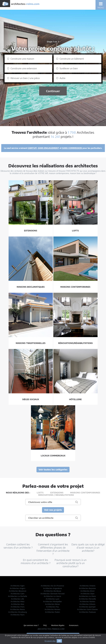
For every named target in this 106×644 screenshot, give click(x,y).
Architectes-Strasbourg (18, 612)
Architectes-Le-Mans (87, 596)
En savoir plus (50, 641)
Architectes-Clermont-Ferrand (52, 594)
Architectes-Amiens (87, 586)
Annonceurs (74, 625)
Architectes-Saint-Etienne (87, 609)
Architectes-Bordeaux (53, 591)
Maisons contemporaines (85, 493)
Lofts (40, 493)
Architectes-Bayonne (87, 588)
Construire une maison (22, 59)
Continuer (53, 91)
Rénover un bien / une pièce (25, 78)
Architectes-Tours (17, 615)
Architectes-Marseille (87, 599)
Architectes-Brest (87, 591)
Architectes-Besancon (18, 591)
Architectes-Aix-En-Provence (52, 586)
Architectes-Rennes (52, 609)
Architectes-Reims (18, 609)
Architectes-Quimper (87, 607)
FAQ (45, 625)
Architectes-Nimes (52, 604)
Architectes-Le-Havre (52, 596)
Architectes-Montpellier (53, 602)
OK (59, 641)
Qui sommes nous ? (31, 625)
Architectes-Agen (17, 586)
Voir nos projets (53, 510)
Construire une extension (24, 68)
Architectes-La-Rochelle (18, 596)
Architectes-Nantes (87, 602)
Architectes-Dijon (87, 594)
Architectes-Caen (17, 594)
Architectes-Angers (18, 588)
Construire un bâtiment (72, 59)
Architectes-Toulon (52, 612)
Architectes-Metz (18, 602)
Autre (62, 78)
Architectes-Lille (18, 599)
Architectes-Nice (18, 604)
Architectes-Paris (18, 607)
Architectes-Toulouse (87, 612)
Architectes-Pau (52, 607)
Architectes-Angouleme (53, 588)
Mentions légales (58, 625)
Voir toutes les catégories (53, 470)
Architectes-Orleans (87, 604)
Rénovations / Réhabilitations (56, 495)
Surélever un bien (69, 68)
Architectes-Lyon (53, 599)
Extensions (57, 493)
